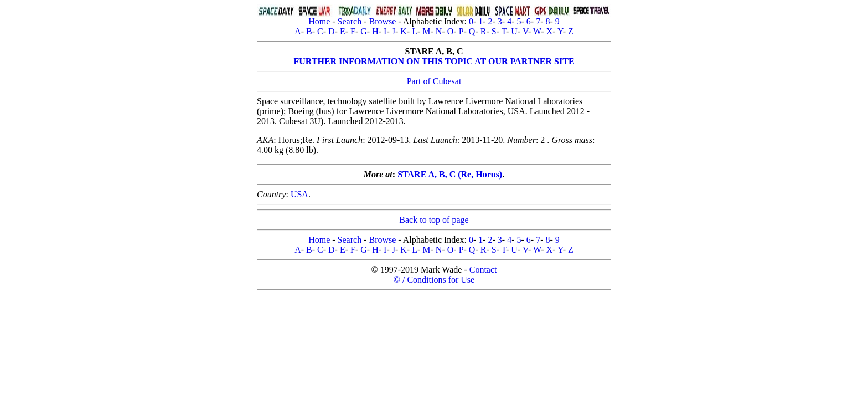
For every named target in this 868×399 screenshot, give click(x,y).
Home (319, 21)
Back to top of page (434, 220)
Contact (483, 270)
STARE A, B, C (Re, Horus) (450, 174)
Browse (382, 21)
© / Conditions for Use (434, 280)
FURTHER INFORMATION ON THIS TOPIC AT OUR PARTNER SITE (434, 61)
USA (299, 194)
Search (350, 21)
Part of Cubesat (434, 81)
